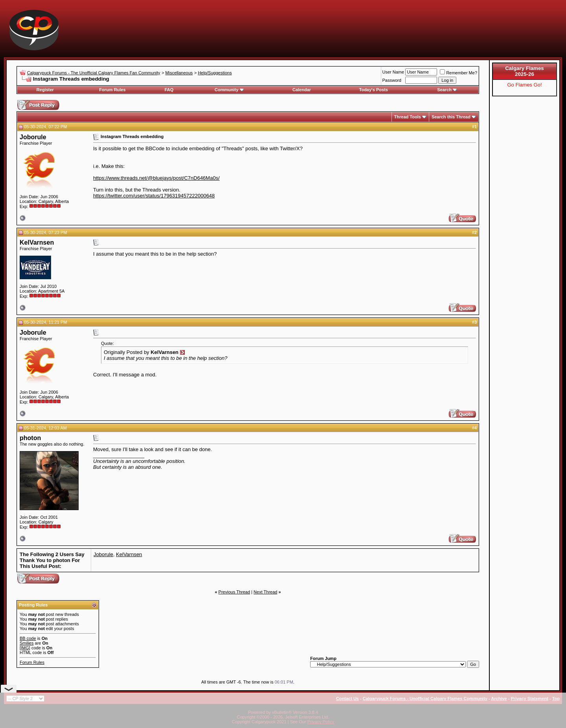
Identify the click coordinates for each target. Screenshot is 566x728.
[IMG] (25, 648)
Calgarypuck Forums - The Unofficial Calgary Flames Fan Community (94, 73)
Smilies (27, 643)
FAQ (169, 90)
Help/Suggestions (215, 73)
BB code (28, 638)
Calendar (302, 90)
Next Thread (265, 592)
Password (392, 80)
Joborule (33, 137)
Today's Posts (374, 90)
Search (447, 90)
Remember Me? (458, 73)
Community (229, 90)
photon (30, 438)
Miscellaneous (179, 73)
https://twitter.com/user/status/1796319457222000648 (154, 196)
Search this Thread (451, 117)
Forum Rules (112, 90)
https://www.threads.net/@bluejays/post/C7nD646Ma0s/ (156, 178)
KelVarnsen (37, 242)
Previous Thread (234, 592)
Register (45, 90)
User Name (393, 72)
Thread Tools (408, 117)
